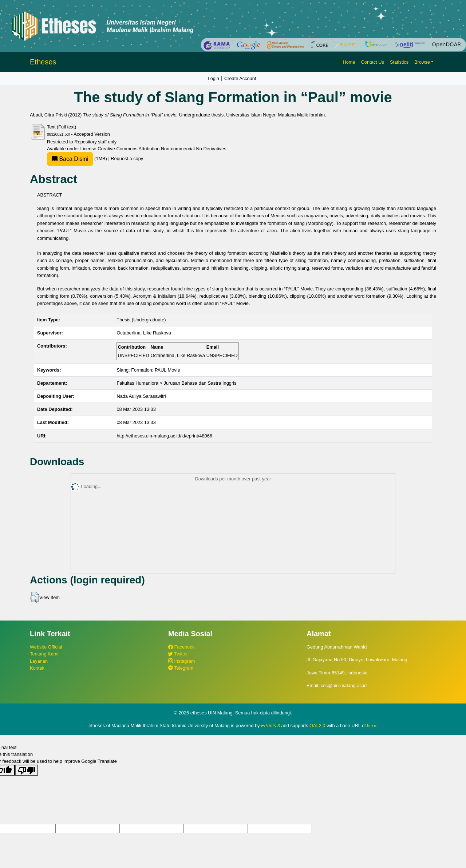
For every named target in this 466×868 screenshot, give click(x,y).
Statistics (399, 62)
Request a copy (127, 158)
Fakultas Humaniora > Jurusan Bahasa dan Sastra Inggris (176, 383)
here (372, 726)
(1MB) (78, 158)
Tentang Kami (44, 654)
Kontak (37, 668)
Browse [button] (422, 62)
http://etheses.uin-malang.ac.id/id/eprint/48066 (164, 436)
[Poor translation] (27, 770)
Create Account (240, 78)
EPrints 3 (270, 726)
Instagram (181, 661)
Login (214, 78)
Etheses (43, 62)
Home (349, 62)
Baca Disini (70, 159)
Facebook (181, 647)
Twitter (178, 654)
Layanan (39, 661)
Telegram (181, 668)
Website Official (46, 647)
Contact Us (373, 62)
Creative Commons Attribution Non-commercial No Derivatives (162, 149)
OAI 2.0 (317, 726)
